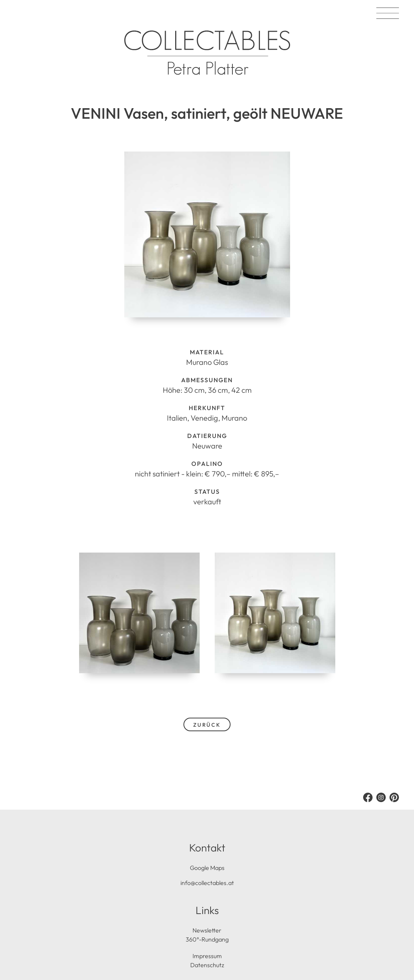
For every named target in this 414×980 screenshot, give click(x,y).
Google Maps (207, 868)
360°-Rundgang (207, 939)
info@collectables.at (207, 883)
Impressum (207, 956)
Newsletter (207, 930)
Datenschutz (207, 965)
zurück (207, 725)
